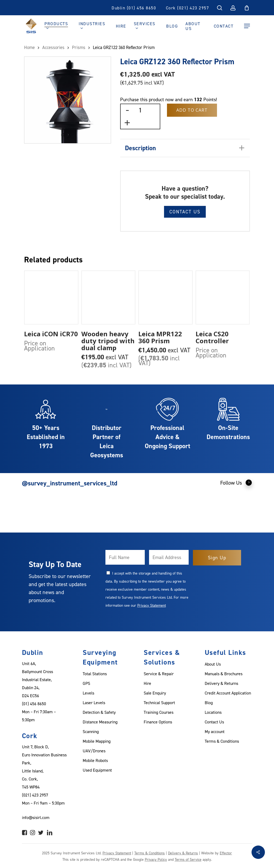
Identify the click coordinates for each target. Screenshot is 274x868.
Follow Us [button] (236, 482)
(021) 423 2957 (35, 795)
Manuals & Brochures (224, 674)
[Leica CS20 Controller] (223, 298)
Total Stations (95, 674)
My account (215, 731)
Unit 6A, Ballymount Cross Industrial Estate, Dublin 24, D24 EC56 (37, 680)
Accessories (53, 47)
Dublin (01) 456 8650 (134, 8)
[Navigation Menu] (247, 26)
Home (29, 47)
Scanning (91, 731)
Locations (213, 712)
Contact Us (185, 212)
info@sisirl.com (36, 817)
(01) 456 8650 (34, 704)
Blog (209, 703)
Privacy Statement (152, 605)
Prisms (79, 47)
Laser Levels (94, 703)
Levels (88, 693)
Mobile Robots (95, 760)
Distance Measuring (100, 722)
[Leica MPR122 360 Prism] (165, 298)
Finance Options (158, 722)
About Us (213, 664)
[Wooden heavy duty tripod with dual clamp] (109, 298)
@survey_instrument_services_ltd (70, 483)
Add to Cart (192, 110)
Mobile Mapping (97, 741)
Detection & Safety (99, 712)
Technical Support (159, 703)
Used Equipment (97, 770)
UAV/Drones (94, 751)
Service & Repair (159, 674)
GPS (86, 683)
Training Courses (159, 712)
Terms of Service (188, 859)
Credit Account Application (228, 693)
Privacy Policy (156, 859)
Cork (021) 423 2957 (188, 8)
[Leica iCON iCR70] (51, 298)
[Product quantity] (140, 110)
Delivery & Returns (221, 683)
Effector (226, 853)
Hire (147, 683)
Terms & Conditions (222, 741)
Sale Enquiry (155, 693)
